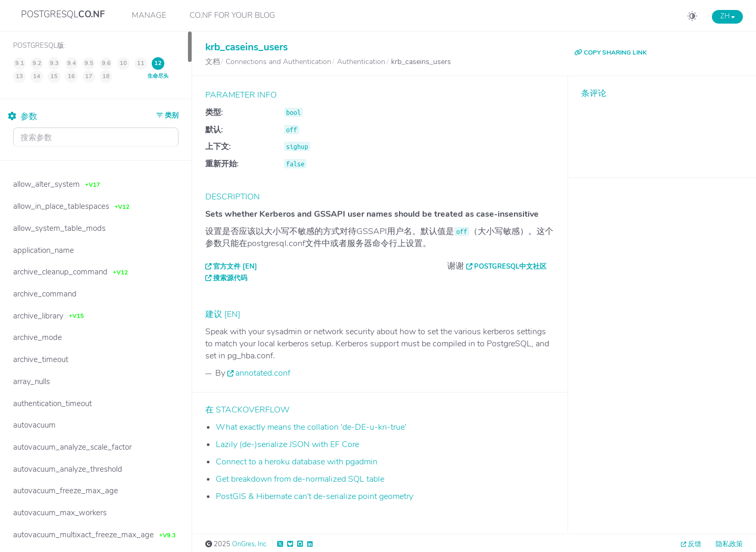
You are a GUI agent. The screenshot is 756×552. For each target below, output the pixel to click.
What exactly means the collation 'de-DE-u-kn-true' (311, 427)
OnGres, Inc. (250, 544)
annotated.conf (263, 373)
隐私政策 (729, 544)
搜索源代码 (230, 278)
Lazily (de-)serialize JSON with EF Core (287, 444)
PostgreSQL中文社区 (510, 267)
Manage (149, 15)
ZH (727, 16)
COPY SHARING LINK (611, 52)
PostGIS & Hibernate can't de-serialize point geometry (314, 496)
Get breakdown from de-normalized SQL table (300, 479)
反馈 (695, 544)
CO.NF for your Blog (232, 15)
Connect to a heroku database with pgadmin (297, 462)
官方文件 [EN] (235, 267)
